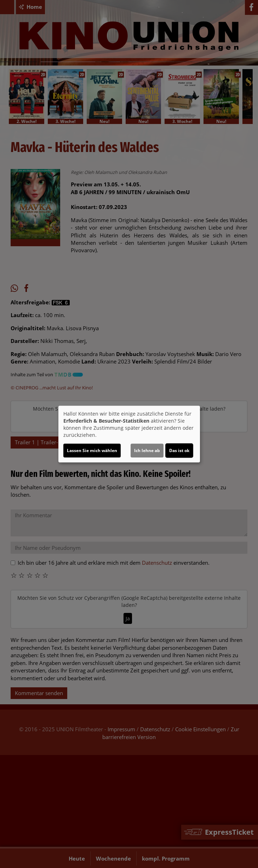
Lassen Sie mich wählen (92, 450)
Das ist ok (179, 450)
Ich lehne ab (147, 450)
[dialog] (129, 434)
